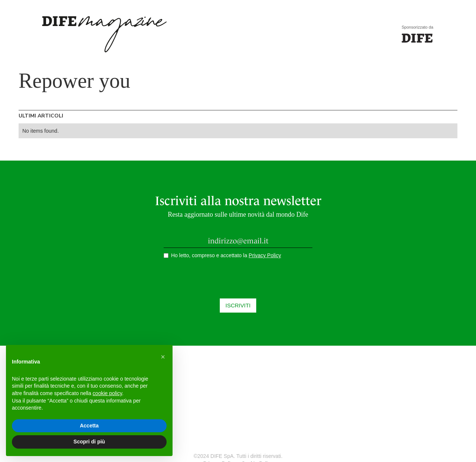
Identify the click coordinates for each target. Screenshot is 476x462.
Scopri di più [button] (89, 442)
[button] (163, 357)
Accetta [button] (89, 426)
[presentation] (238, 281)
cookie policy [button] (107, 393)
